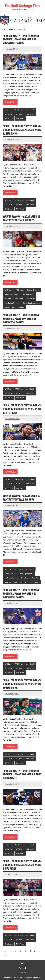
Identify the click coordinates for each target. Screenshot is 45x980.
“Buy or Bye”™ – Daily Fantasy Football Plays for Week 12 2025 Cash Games (21, 39)
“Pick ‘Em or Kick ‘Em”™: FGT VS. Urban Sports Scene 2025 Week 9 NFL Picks (22, 865)
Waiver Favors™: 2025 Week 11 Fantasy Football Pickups (21, 218)
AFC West (8, 114)
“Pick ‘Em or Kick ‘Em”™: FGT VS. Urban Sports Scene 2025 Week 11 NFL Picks (22, 409)
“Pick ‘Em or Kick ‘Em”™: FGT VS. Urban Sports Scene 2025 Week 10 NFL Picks (22, 684)
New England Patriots (30, 578)
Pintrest (23, 973)
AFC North (19, 110)
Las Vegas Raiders (11, 578)
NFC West (20, 118)
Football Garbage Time (22, 6)
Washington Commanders (14, 307)
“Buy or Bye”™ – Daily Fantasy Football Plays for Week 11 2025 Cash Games (21, 319)
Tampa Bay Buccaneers (31, 303)
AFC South (30, 110)
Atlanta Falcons (10, 573)
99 (39, 951)
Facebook (23, 968)
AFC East (8, 110)
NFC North (30, 114)
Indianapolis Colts (27, 573)
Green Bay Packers (12, 294)
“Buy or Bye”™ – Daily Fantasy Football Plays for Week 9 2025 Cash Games (22, 774)
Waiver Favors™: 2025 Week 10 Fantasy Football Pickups (22, 498)
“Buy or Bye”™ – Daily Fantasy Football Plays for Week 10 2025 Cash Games (21, 594)
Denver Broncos (33, 290)
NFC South (9, 118)
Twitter (22, 963)
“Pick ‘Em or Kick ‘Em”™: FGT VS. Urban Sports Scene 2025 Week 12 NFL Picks (22, 130)
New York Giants (28, 294)
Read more (10, 102)
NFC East (19, 114)
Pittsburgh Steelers (12, 303)
